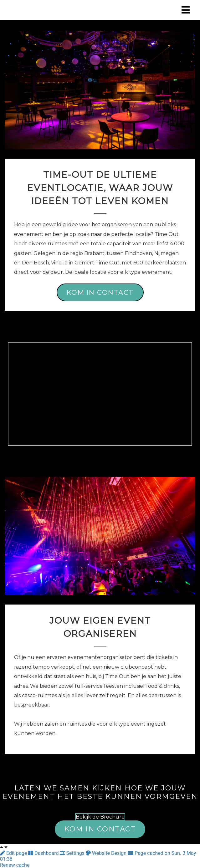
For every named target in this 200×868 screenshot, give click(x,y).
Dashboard (44, 853)
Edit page (14, 853)
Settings (73, 853)
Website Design (107, 853)
